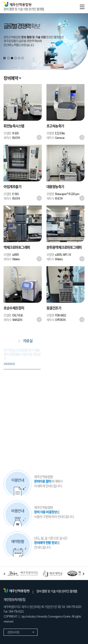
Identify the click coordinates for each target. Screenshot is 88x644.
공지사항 (10, 341)
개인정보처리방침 (14, 599)
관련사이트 (21, 632)
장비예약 (12, 78)
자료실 (28, 341)
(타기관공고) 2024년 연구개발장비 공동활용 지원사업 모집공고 (22, 357)
